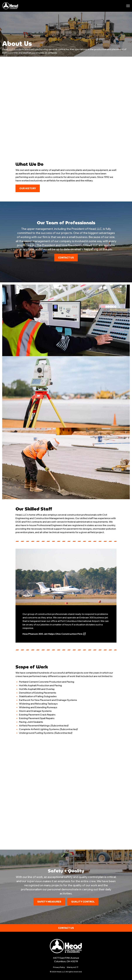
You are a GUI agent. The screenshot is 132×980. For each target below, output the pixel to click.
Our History (28, 188)
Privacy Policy (59, 967)
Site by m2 (72, 967)
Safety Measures (49, 902)
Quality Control (83, 902)
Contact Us (66, 258)
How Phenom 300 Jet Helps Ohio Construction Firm (54, 634)
